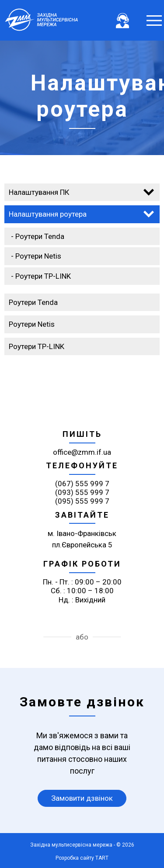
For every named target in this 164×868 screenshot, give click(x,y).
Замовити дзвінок (82, 798)
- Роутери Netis (36, 256)
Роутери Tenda (33, 302)
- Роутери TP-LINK (41, 276)
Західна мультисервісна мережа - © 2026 (82, 845)
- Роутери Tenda (38, 236)
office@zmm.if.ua (82, 452)
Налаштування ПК (39, 192)
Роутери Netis (32, 324)
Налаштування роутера (48, 214)
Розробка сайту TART (82, 858)
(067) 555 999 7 (82, 484)
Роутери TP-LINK (37, 346)
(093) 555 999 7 (82, 492)
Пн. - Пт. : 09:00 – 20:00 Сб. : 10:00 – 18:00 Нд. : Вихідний (82, 591)
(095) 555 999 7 (82, 501)
